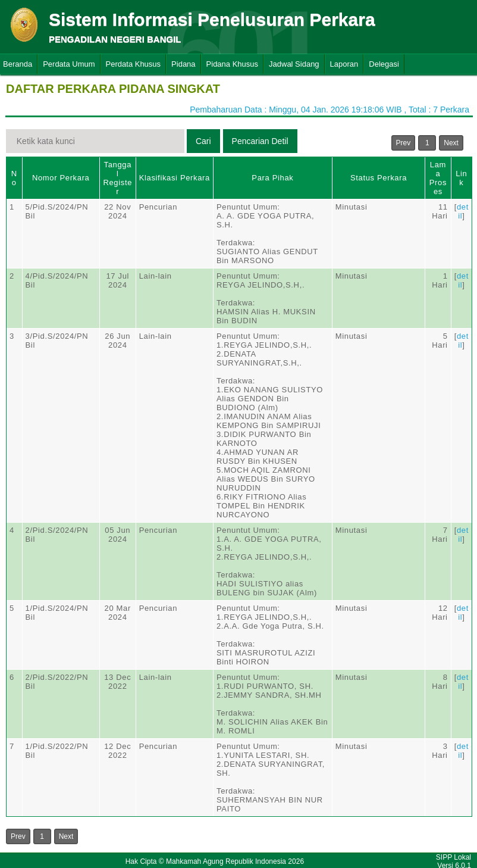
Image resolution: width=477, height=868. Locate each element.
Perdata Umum (69, 64)
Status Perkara (379, 178)
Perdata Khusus (134, 64)
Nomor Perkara (61, 178)
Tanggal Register (117, 178)
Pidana (183, 64)
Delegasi (384, 64)
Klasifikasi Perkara (175, 178)
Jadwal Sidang (294, 64)
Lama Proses (438, 178)
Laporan (344, 64)
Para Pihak (272, 178)
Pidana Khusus (232, 64)
